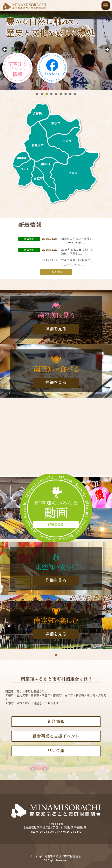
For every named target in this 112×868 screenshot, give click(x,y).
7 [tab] (66, 94)
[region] (56, 51)
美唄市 (56, 123)
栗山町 (46, 164)
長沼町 (25, 169)
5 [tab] (56, 94)
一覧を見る (56, 272)
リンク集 (56, 751)
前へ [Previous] (5, 50)
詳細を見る (56, 329)
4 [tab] (51, 94)
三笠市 (67, 141)
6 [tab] (61, 94)
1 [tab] (37, 94)
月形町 (38, 114)
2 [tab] (42, 94)
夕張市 (73, 173)
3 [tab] (47, 94)
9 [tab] (75, 94)
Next (107, 50)
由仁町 (38, 178)
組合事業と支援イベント (56, 736)
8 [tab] (70, 94)
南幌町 (22, 158)
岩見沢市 (38, 145)
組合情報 (56, 722)
